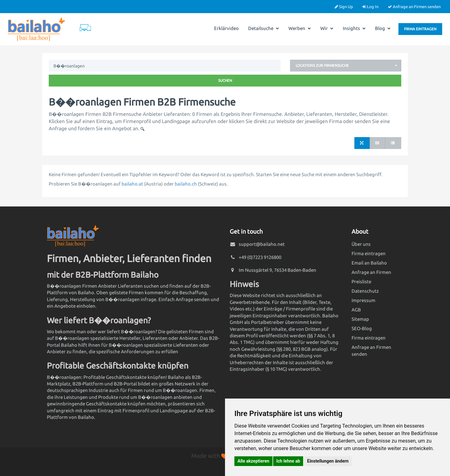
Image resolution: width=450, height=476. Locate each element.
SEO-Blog (362, 328)
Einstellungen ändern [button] (328, 461)
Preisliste (361, 282)
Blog (383, 28)
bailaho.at (132, 184)
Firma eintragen (420, 29)
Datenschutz (365, 291)
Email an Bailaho (369, 263)
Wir (327, 28)
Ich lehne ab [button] (288, 461)
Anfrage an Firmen (371, 272)
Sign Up (344, 7)
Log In (370, 7)
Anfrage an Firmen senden (414, 7)
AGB (356, 310)
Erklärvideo (226, 28)
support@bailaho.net (262, 244)
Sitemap (360, 319)
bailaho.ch (186, 184)
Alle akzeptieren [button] (253, 461)
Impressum (363, 300)
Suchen (225, 80)
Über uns (361, 244)
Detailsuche (264, 28)
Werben (300, 28)
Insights (354, 28)
